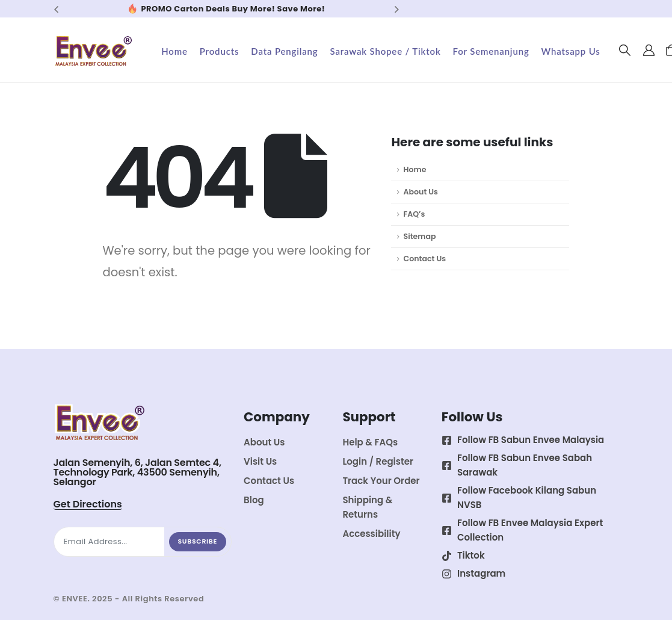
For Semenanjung (491, 51)
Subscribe (198, 541)
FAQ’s (414, 214)
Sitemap (419, 236)
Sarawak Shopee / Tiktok (386, 51)
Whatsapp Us (571, 51)
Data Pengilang (284, 51)
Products (220, 51)
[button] (625, 51)
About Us (420, 192)
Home (174, 51)
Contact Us (424, 259)
